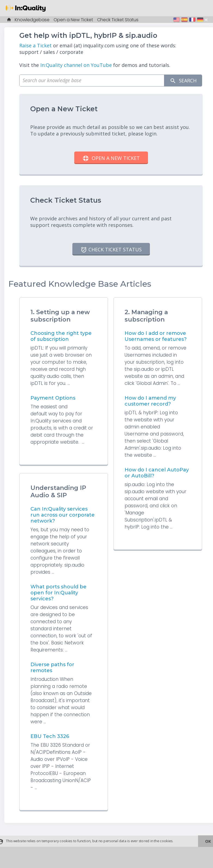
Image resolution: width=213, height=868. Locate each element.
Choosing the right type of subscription (61, 336)
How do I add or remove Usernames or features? (156, 336)
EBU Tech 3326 (50, 736)
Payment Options (53, 398)
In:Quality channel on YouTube (76, 65)
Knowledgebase (32, 20)
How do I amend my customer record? (150, 401)
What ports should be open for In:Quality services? (58, 593)
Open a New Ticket (73, 20)
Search (183, 81)
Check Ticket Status (118, 20)
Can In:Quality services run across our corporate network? (63, 515)
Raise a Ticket (35, 45)
